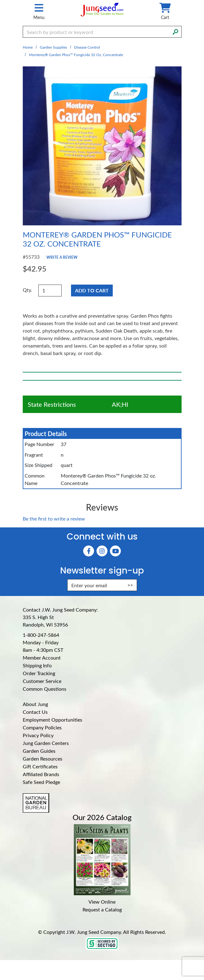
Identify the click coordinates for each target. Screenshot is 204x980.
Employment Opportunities (52, 720)
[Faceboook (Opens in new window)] (89, 551)
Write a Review (62, 257)
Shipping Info (37, 665)
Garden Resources (43, 759)
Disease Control (87, 47)
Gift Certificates (40, 766)
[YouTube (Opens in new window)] (115, 551)
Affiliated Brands (41, 774)
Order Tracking (39, 673)
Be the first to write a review (54, 519)
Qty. (27, 290)
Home (28, 47)
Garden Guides (39, 751)
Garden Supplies (53, 47)
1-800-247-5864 (41, 635)
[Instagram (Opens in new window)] (102, 551)
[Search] (175, 31)
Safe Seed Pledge (41, 782)
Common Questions (45, 689)
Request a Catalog (102, 909)
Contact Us (35, 712)
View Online (102, 902)
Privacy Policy (38, 735)
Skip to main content (0, 0)
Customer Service (42, 681)
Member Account (42, 658)
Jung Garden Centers (46, 743)
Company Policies (42, 727)
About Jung (35, 704)
